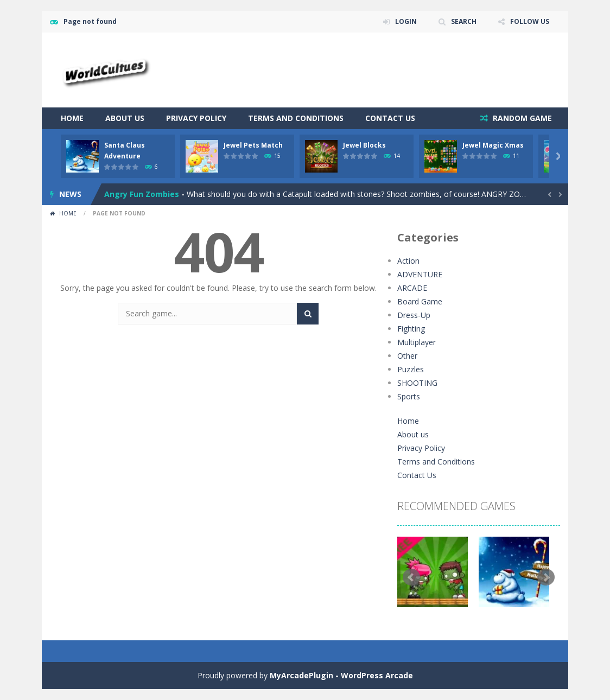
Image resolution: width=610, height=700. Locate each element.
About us (125, 118)
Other (407, 356)
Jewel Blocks (364, 145)
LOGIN (406, 21)
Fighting (411, 329)
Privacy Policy (196, 118)
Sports (409, 396)
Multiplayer (417, 342)
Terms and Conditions (296, 118)
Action (408, 261)
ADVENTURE (420, 274)
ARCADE (412, 288)
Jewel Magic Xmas (493, 145)
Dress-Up (414, 315)
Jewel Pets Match (253, 145)
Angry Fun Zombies (142, 194)
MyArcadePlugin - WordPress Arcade (341, 675)
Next (546, 577)
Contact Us (390, 118)
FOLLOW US (530, 21)
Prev (411, 577)
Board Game (420, 301)
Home (72, 118)
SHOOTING (417, 383)
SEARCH (464, 21)
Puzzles (411, 369)
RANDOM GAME (521, 118)
